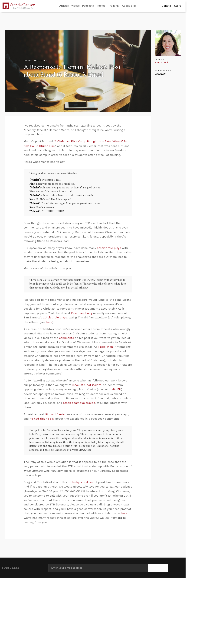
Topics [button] (101, 6)
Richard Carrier (56, 414)
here (49, 322)
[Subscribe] (158, 568)
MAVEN (116, 389)
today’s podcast (83, 482)
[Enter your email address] (98, 568)
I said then (106, 347)
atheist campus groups (79, 403)
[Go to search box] (139, 6)
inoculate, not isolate (87, 385)
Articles (64, 6)
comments (67, 338)
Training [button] (113, 6)
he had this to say (42, 419)
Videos (75, 6)
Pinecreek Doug (82, 313)
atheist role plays (109, 248)
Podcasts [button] (88, 6)
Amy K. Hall (161, 63)
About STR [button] (129, 6)
